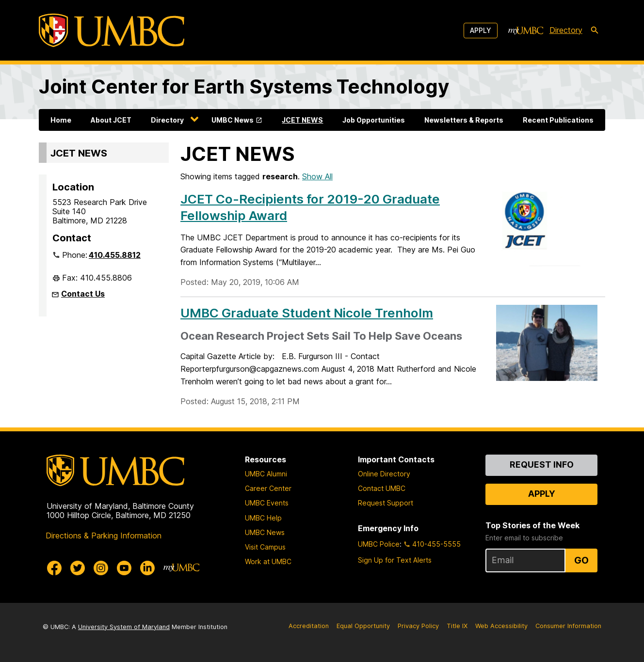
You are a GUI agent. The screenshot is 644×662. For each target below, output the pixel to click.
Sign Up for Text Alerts (395, 560)
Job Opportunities (374, 120)
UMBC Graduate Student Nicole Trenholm (307, 313)
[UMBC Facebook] (54, 568)
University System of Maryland (124, 627)
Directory (167, 120)
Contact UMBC (382, 488)
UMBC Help (263, 518)
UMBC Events (267, 503)
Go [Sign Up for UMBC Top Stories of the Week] (581, 560)
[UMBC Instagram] (101, 568)
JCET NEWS (302, 120)
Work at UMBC (268, 561)
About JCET (111, 120)
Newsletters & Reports (464, 120)
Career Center (268, 488)
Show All (317, 176)
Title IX (457, 626)
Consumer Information (568, 626)
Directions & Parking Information (104, 536)
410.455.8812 (115, 255)
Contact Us (83, 294)
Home (61, 120)
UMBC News (233, 120)
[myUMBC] (526, 31)
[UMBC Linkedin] (147, 568)
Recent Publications (558, 120)
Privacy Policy (418, 626)
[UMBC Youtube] (124, 568)
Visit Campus (265, 547)
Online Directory (384, 474)
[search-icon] (595, 31)
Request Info (542, 465)
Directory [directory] (566, 30)
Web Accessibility (501, 626)
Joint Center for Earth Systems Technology (244, 87)
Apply (481, 30)
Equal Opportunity (363, 626)
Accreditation (309, 626)
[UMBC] (112, 30)
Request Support (386, 503)
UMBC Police (379, 544)
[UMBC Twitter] (78, 568)
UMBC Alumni (266, 474)
